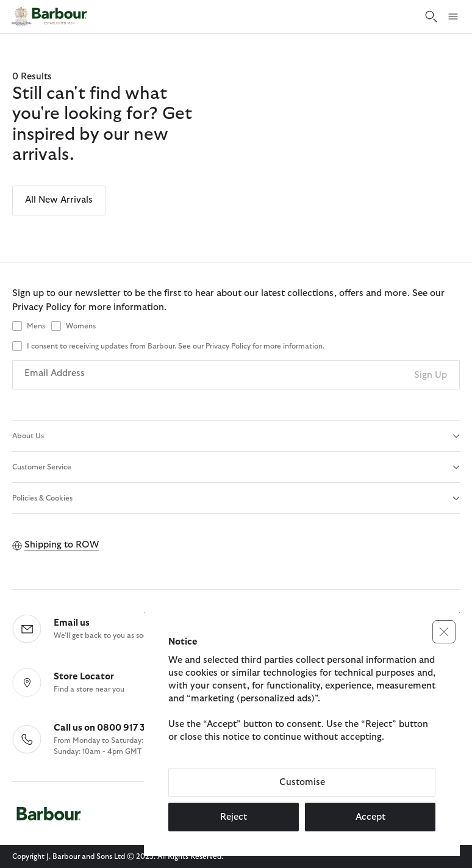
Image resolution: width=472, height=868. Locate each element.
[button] (444, 632)
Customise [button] (302, 782)
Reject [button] (234, 817)
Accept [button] (370, 817)
